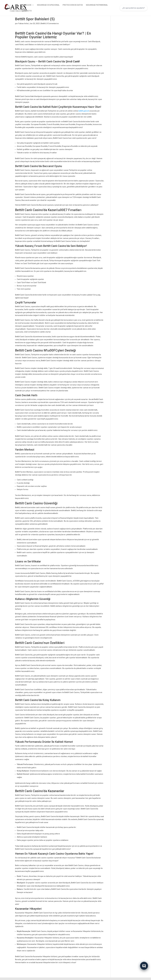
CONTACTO (27, 11)
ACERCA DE (27, 5)
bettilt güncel (84, 111)
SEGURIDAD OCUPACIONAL (48, 5)
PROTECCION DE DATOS (73, 5)
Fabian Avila (23, 23)
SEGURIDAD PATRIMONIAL (97, 5)
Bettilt (43, 23)
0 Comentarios (53, 23)
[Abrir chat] (144, 966)
